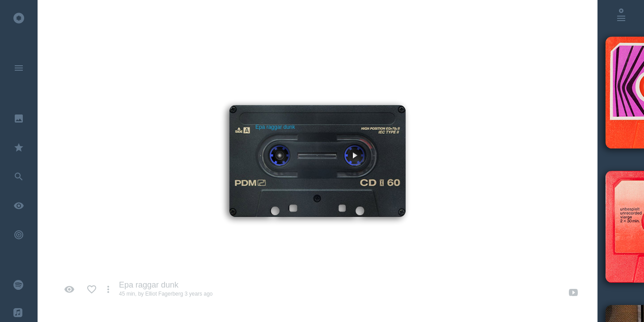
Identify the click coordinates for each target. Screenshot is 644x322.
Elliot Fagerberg (164, 294)
